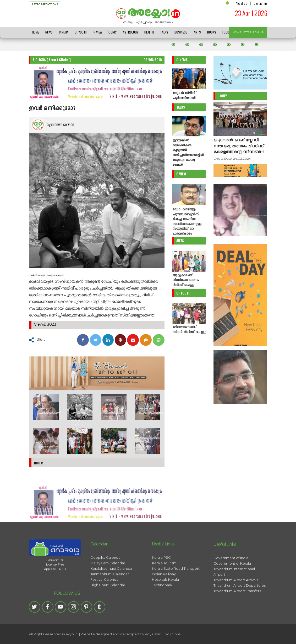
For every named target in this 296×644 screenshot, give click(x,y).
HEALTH (149, 32)
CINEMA (64, 32)
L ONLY (113, 32)
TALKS (164, 32)
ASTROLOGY (130, 32)
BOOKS (212, 32)
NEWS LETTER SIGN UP (248, 32)
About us (241, 3)
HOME (35, 32)
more (39, 462)
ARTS (197, 32)
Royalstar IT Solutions (163, 634)
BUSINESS (181, 32)
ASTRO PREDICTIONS (45, 4)
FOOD (226, 32)
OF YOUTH (81, 32)
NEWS (49, 32)
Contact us (260, 3)
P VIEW (98, 32)
